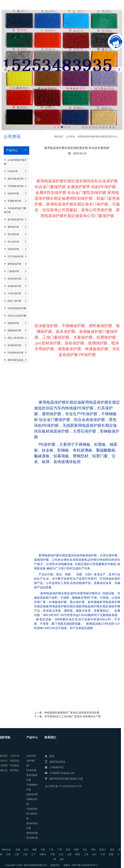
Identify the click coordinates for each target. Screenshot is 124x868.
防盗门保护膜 (12, 301)
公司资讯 (71, 137)
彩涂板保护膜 (12, 345)
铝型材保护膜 (12, 279)
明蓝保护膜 (11, 249)
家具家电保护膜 (14, 219)
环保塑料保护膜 (14, 353)
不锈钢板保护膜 (14, 186)
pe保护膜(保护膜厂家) (15, 162)
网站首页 (59, 137)
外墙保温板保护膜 (15, 308)
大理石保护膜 (12, 293)
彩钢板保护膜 (12, 201)
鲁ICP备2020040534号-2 (23, 865)
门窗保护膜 (11, 271)
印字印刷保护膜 (14, 256)
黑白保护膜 (11, 234)
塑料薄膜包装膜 (14, 360)
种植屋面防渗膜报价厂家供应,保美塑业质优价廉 (72, 713)
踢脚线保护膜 (12, 330)
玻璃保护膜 (11, 323)
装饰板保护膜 (12, 286)
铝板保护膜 (11, 193)
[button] (55, 127)
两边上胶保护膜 (14, 338)
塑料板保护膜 (12, 264)
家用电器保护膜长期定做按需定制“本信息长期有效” (77, 148)
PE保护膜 (11, 171)
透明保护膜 (11, 227)
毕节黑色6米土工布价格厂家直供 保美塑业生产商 (73, 716)
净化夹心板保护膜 (15, 316)
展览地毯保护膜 (14, 179)
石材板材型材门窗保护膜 (15, 210)
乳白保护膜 (11, 242)
